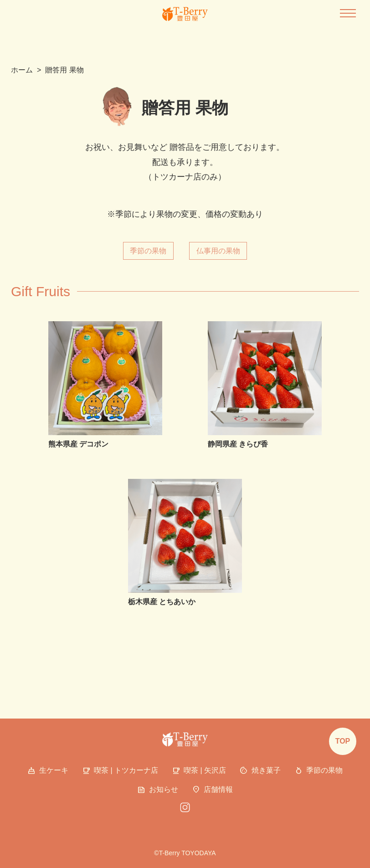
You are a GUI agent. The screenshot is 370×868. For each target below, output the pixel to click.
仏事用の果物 (218, 251)
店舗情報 (212, 790)
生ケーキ (48, 771)
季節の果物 (148, 251)
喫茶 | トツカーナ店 (120, 771)
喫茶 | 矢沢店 (199, 771)
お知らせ (158, 790)
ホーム (22, 70)
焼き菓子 (260, 771)
